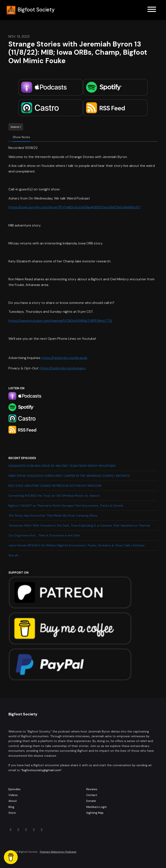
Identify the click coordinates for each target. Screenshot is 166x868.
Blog (11, 807)
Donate (91, 801)
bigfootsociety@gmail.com (41, 770)
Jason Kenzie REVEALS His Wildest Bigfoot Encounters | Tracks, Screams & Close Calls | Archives (77, 545)
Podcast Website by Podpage (58, 852)
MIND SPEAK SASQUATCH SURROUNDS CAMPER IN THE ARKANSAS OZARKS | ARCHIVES (69, 476)
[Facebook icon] (11, 830)
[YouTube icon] (42, 830)
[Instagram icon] (18, 830)
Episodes (14, 789)
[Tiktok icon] (26, 830)
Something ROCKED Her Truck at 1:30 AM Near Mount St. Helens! (54, 496)
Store (12, 813)
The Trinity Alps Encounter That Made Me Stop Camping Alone (53, 515)
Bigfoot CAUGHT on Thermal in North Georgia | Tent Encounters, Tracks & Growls (66, 506)
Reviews (92, 789)
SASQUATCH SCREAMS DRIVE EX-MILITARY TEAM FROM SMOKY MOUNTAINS (62, 466)
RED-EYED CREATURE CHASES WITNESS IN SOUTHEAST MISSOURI (55, 486)
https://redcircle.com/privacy (63, 368)
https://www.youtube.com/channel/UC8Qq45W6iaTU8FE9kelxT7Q (60, 321)
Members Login (97, 807)
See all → (15, 555)
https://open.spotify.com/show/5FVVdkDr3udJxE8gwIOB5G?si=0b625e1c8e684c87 (74, 207)
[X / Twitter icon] (34, 830)
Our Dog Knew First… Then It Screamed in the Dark (44, 535)
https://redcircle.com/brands (65, 358)
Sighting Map (95, 813)
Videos (13, 795)
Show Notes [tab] (21, 137)
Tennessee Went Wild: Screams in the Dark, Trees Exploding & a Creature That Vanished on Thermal (79, 525)
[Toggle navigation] (152, 10)
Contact (92, 795)
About (13, 801)
